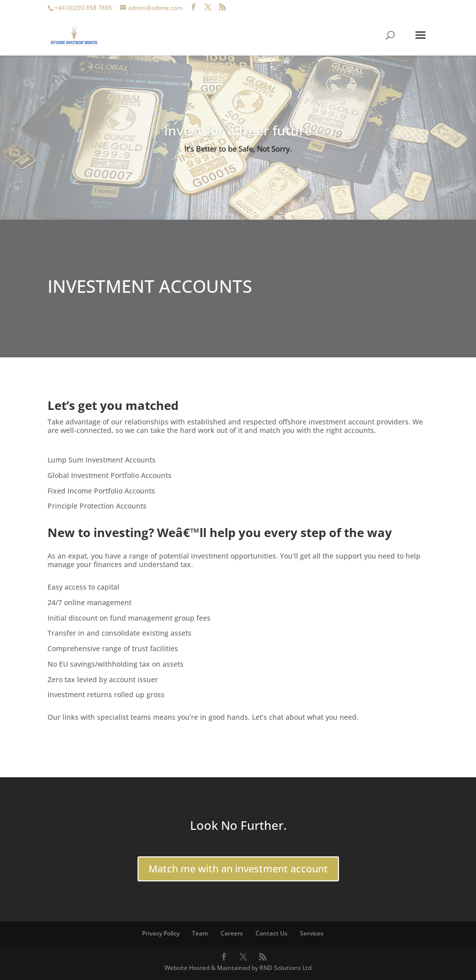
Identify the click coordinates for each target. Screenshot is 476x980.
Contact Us (271, 933)
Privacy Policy (161, 933)
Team (200, 933)
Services (312, 933)
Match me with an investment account (238, 869)
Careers (232, 933)
